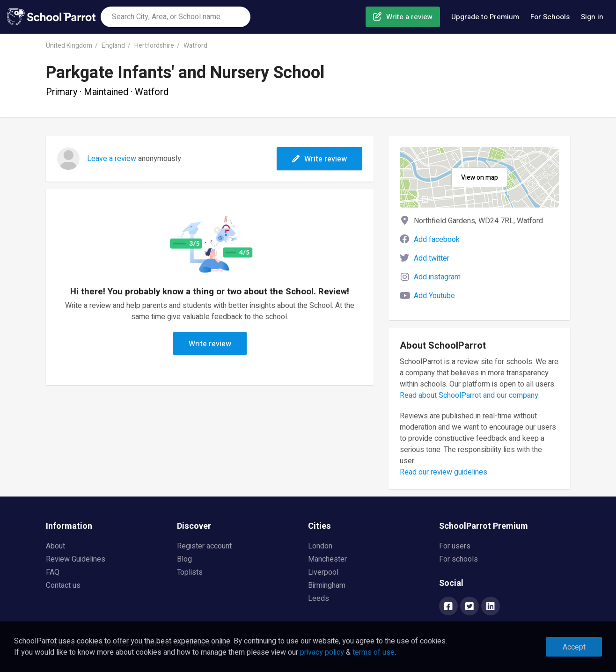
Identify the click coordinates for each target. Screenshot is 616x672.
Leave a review (112, 159)
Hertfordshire (154, 46)
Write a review (409, 17)
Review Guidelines (76, 559)
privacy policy (322, 652)
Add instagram (437, 277)
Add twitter (432, 258)
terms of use (374, 652)
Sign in (592, 17)
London (320, 546)
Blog (184, 559)
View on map (480, 178)
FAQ (53, 572)
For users (455, 546)
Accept (574, 647)
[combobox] (176, 17)
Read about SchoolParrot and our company (469, 395)
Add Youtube (434, 296)
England (113, 46)
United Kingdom (69, 46)
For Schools (550, 17)
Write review (319, 159)
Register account (204, 546)
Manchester (327, 559)
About (55, 546)
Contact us (63, 585)
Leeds (319, 599)
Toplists (190, 572)
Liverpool (323, 572)
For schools (458, 559)
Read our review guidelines (444, 472)
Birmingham (327, 585)
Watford (195, 46)
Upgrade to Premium (485, 17)
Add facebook (437, 240)
